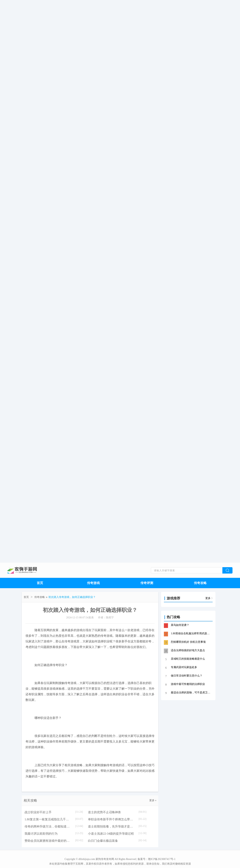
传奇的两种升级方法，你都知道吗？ (48, 826)
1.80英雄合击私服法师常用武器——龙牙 (191, 633)
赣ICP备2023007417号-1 (162, 859)
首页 (40, 583)
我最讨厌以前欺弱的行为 (41, 834)
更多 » (153, 800)
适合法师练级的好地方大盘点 (188, 650)
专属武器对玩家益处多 (184, 667)
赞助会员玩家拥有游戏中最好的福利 (48, 841)
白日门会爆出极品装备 (103, 841)
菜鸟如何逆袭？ (180, 625)
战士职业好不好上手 (38, 812)
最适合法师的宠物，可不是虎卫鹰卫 (191, 693)
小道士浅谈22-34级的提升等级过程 (111, 834)
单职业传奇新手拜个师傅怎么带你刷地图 (111, 819)
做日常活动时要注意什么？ (187, 676)
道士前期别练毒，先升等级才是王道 (111, 826)
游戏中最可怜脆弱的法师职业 (188, 684)
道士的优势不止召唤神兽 (104, 812)
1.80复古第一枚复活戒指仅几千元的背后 (48, 819)
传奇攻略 (200, 583)
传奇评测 (147, 583)
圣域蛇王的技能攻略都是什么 (188, 659)
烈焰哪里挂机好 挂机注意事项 (188, 642)
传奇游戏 (93, 583)
